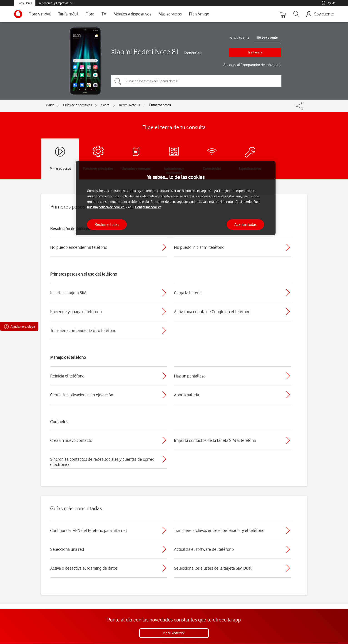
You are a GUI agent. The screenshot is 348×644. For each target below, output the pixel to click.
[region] (176, 198)
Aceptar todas (245, 224)
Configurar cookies (148, 207)
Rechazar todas (107, 224)
